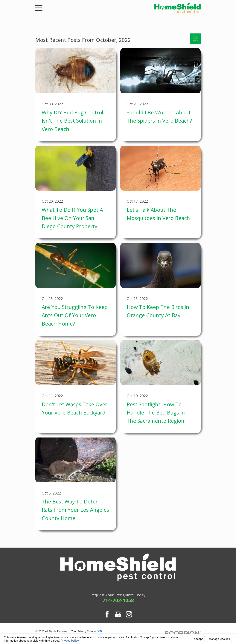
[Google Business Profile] (118, 614)
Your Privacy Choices (87, 631)
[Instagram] (129, 614)
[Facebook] (107, 614)
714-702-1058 (118, 600)
